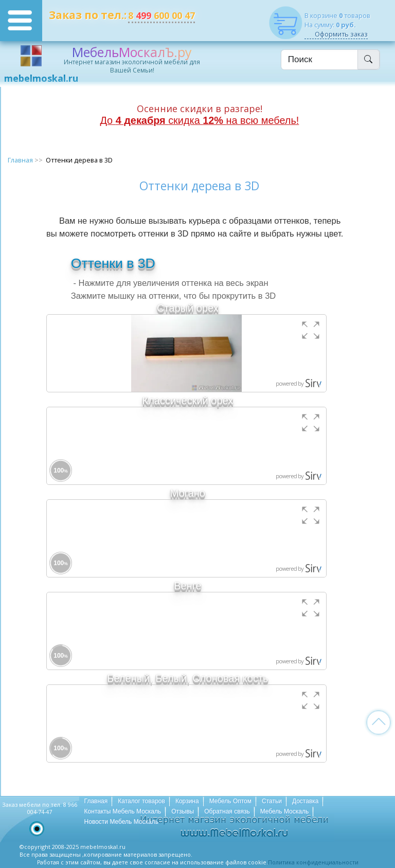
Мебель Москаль (285, 811)
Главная (20, 160)
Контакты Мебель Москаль (123, 811)
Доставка (306, 801)
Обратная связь (227, 811)
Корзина (187, 801)
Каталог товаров (141, 801)
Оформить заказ (341, 34)
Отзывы (183, 811)
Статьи (272, 801)
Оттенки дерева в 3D (79, 160)
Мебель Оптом (230, 801)
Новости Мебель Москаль (121, 822)
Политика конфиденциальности (313, 862)
